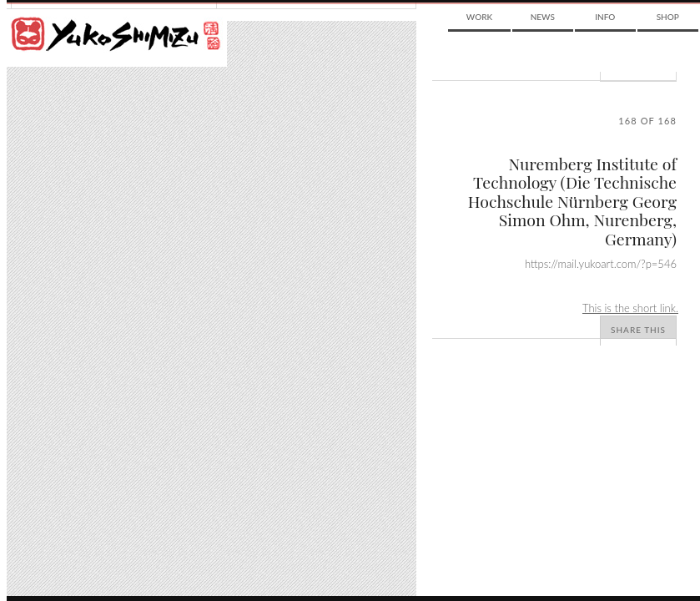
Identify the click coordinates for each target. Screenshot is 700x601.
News (543, 17)
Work (479, 17)
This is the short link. (630, 308)
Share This (638, 330)
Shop (668, 17)
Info (605, 17)
